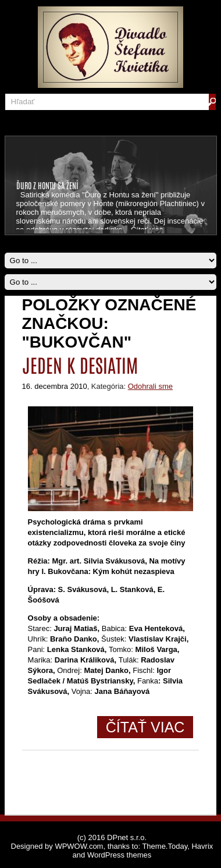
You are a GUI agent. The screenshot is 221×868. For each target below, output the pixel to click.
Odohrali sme (150, 386)
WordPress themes (119, 855)
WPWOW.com (79, 846)
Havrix (202, 846)
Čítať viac (145, 727)
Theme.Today (165, 846)
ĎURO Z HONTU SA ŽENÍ (47, 185)
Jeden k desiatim (80, 364)
